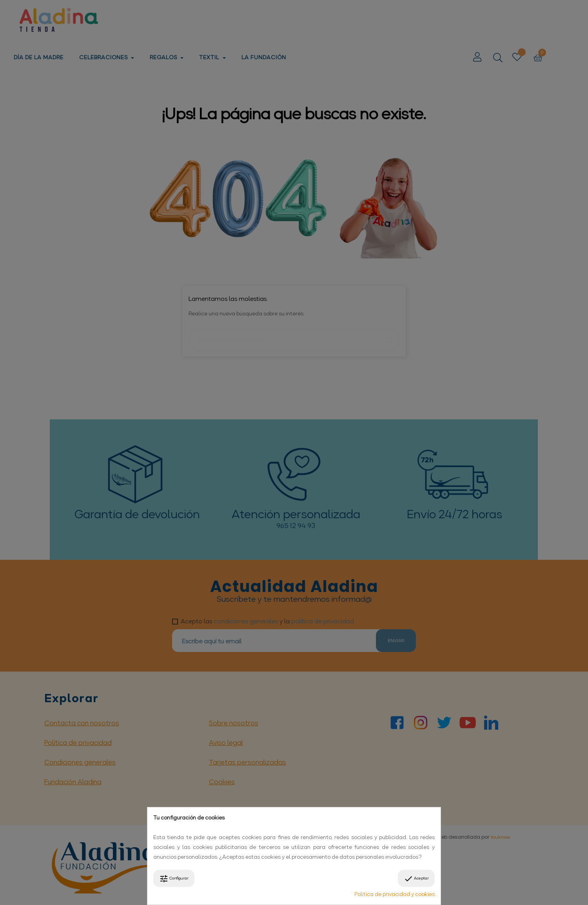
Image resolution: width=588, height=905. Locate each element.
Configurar (174, 879)
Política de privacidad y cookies (395, 894)
